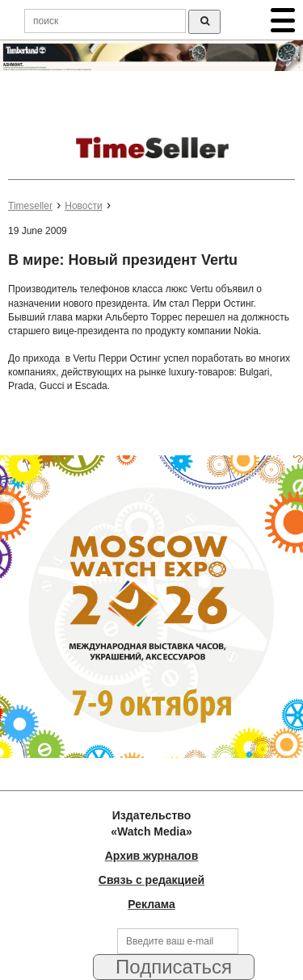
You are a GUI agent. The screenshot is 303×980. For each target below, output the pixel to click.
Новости (83, 206)
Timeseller (30, 206)
